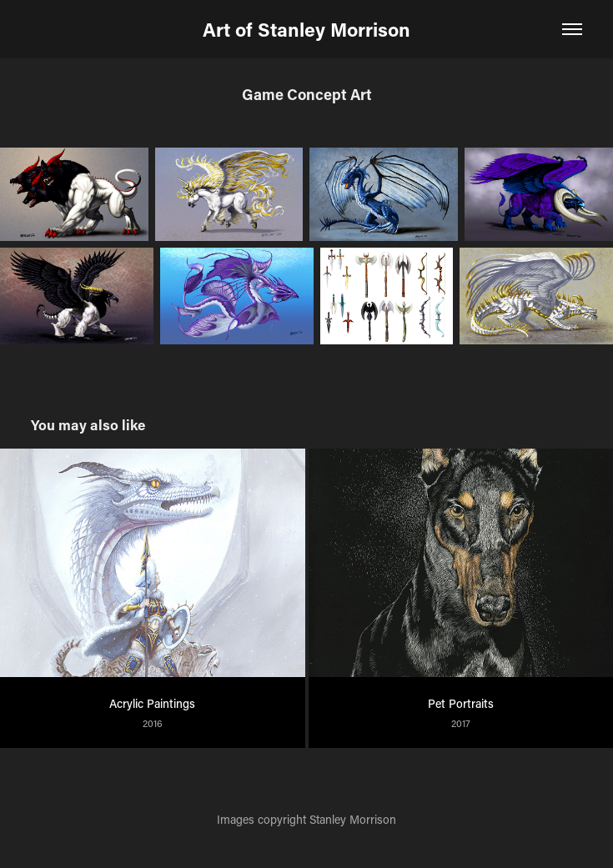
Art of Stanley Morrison (306, 29)
